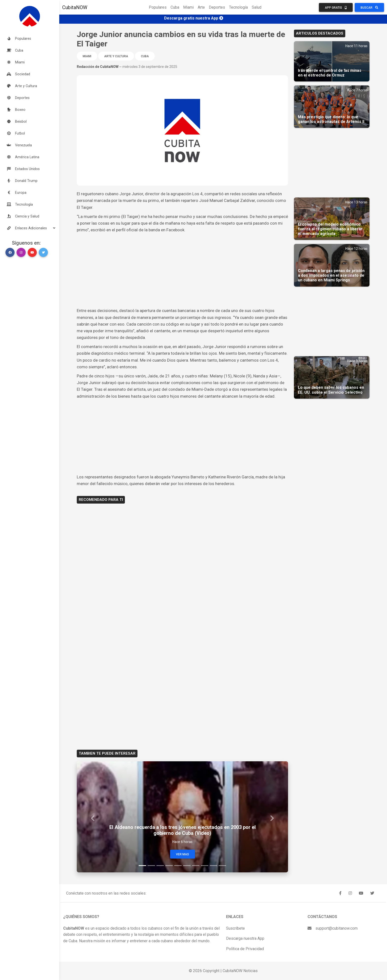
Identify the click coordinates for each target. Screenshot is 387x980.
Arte (201, 7)
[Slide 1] (142, 866)
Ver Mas (183, 854)
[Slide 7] (196, 866)
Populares (158, 7)
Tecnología (238, 7)
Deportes (217, 7)
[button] (30, 228)
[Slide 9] (213, 866)
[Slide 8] (205, 866)
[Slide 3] (160, 866)
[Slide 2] (151, 866)
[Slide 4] (169, 866)
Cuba (175, 7)
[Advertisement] (182, 270)
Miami (188, 7)
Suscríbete (235, 928)
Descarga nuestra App (245, 938)
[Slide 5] (178, 866)
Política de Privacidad (245, 949)
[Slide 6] (187, 866)
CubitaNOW (75, 7)
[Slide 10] (222, 866)
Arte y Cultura (116, 56)
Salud (257, 7)
